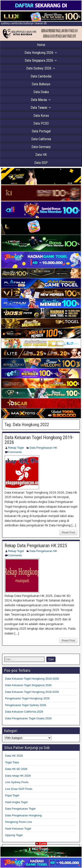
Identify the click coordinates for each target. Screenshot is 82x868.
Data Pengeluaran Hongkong (23, 815)
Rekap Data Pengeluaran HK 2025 (36, 546)
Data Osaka (41, 92)
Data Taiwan (39, 108)
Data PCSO (41, 123)
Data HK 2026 (14, 756)
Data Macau (39, 100)
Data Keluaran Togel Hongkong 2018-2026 (32, 692)
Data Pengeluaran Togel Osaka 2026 (28, 718)
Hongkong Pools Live (18, 822)
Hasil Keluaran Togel (18, 829)
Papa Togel (12, 795)
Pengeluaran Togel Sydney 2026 (26, 705)
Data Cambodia (41, 76)
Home (41, 45)
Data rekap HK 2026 (18, 776)
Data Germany (41, 147)
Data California (41, 139)
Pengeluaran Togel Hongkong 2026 (27, 698)
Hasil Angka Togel (16, 802)
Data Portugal (41, 131)
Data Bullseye (41, 84)
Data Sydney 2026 (39, 68)
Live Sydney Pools (17, 782)
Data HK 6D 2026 (16, 769)
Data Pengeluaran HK (43, 448)
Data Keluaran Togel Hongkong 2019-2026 (39, 440)
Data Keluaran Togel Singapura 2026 (28, 685)
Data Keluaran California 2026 (24, 712)
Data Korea (41, 116)
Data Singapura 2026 (39, 60)
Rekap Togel (16, 448)
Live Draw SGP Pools (19, 789)
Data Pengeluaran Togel (20, 809)
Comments (15, 452)
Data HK (41, 155)
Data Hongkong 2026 (39, 53)
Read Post (68, 532)
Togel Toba (12, 762)
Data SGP (41, 163)
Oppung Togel (14, 835)
